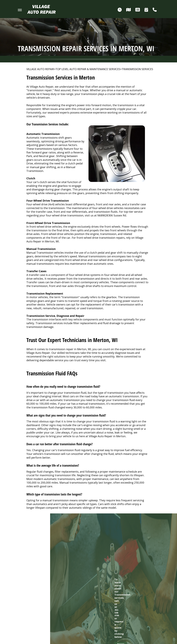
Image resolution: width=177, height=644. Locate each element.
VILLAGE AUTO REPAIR (40, 69)
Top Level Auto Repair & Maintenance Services (88, 69)
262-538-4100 (117, 613)
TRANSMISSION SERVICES (137, 69)
